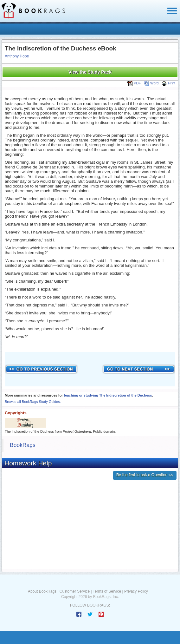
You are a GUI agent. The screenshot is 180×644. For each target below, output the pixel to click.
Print (168, 83)
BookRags (23, 445)
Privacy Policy (136, 591)
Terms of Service (107, 591)
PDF (134, 83)
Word (151, 83)
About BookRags (42, 591)
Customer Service (75, 591)
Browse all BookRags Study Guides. (33, 402)
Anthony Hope (17, 56)
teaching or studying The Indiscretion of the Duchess (108, 395)
